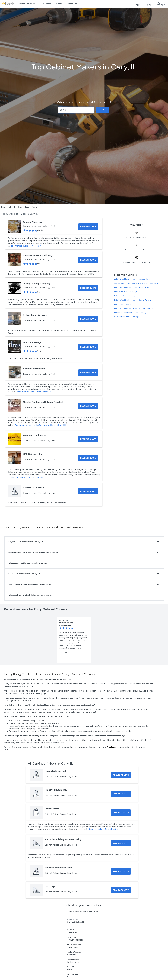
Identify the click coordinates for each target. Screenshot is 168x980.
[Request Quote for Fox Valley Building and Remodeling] (121, 843)
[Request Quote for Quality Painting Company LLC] (88, 288)
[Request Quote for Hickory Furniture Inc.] (121, 794)
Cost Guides (45, 4)
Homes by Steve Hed (55, 771)
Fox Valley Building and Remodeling (63, 839)
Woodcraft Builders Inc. (35, 435)
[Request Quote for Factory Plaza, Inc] (88, 227)
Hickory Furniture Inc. (56, 790)
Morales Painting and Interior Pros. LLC (43, 402)
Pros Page (111, 747)
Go (103, 110)
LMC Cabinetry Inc (33, 454)
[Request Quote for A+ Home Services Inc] (88, 373)
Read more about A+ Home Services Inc (35, 392)
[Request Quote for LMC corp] (121, 890)
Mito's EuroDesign (32, 342)
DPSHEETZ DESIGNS (33, 488)
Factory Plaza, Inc (32, 222)
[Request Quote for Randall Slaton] (121, 813)
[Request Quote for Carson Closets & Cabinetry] (88, 260)
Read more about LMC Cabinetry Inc (27, 477)
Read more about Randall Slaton (103, 829)
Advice (59, 4)
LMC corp (50, 886)
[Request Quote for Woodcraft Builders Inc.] (88, 439)
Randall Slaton (52, 809)
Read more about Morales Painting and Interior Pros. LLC (41, 425)
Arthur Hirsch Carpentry (36, 315)
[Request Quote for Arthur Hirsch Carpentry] (88, 319)
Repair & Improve (27, 4)
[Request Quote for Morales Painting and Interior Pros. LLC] (88, 406)
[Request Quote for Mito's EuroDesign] (88, 347)
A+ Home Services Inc (34, 369)
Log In (161, 4)
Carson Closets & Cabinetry (38, 255)
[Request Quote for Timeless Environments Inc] (121, 871)
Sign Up (148, 5)
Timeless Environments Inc (59, 868)
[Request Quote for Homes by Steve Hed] (121, 775)
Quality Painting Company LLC (39, 284)
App (138, 5)
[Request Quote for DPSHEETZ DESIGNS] (88, 491)
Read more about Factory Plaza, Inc (26, 246)
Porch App (72, 4)
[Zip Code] (76, 110)
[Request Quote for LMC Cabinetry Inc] (88, 458)
